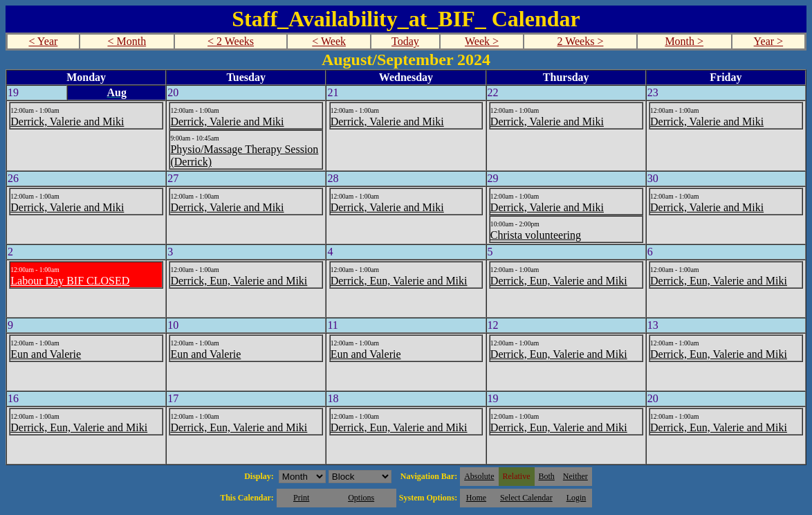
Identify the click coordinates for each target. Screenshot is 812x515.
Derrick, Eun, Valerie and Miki (239, 281)
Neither (575, 476)
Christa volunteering (536, 235)
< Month (127, 41)
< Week (329, 41)
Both (547, 476)
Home (476, 498)
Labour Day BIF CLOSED (70, 281)
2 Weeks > (580, 41)
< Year (43, 41)
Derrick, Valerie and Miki (67, 121)
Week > (482, 41)
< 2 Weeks (231, 41)
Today (405, 41)
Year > (769, 41)
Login (576, 498)
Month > (684, 41)
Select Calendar (526, 498)
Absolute (479, 476)
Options (361, 498)
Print (301, 498)
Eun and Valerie (46, 354)
